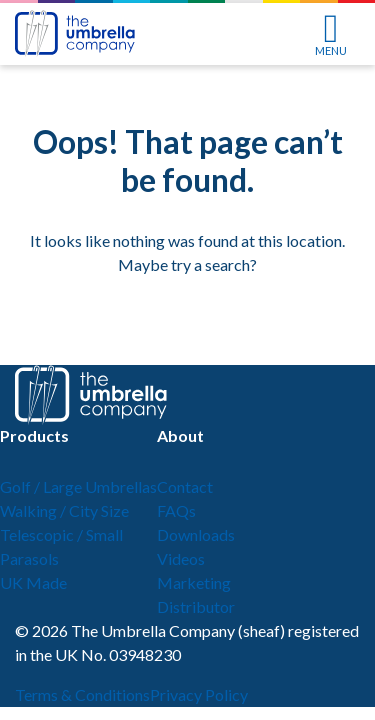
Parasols (29, 558)
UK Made (33, 582)
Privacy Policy (199, 694)
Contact (185, 486)
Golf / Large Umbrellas (78, 486)
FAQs (176, 510)
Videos (181, 558)
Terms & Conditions (82, 694)
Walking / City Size (64, 510)
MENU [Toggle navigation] (331, 35)
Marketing (194, 582)
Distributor (196, 606)
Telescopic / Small (61, 534)
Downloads (196, 534)
